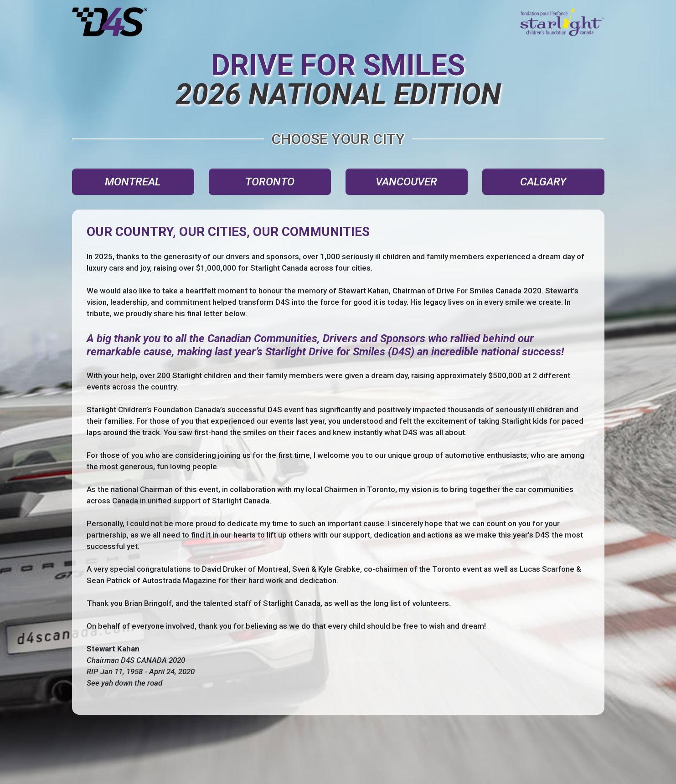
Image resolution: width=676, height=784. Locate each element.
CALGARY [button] (543, 182)
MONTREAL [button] (133, 182)
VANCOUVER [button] (406, 182)
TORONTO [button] (270, 182)
